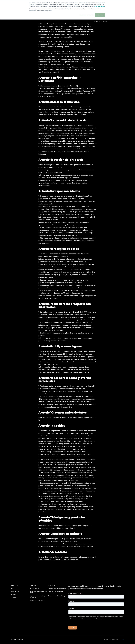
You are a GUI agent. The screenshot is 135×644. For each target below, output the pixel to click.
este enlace (86, 509)
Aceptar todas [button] (100, 15)
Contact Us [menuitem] (15, 591)
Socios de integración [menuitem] (37, 600)
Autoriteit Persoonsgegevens (58, 47)
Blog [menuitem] (13, 588)
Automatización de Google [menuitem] (57, 596)
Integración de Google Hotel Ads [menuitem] (56, 592)
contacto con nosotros (83, 322)
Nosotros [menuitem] (14, 585)
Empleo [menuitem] (14, 594)
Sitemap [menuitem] (14, 597)
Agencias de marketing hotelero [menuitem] (37, 597)
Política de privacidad (112, 639)
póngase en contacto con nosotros (65, 560)
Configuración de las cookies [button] (87, 15)
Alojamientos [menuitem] (34, 588)
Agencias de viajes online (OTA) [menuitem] (38, 592)
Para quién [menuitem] (33, 585)
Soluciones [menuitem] (52, 585)
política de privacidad (99, 6)
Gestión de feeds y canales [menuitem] (57, 588)
